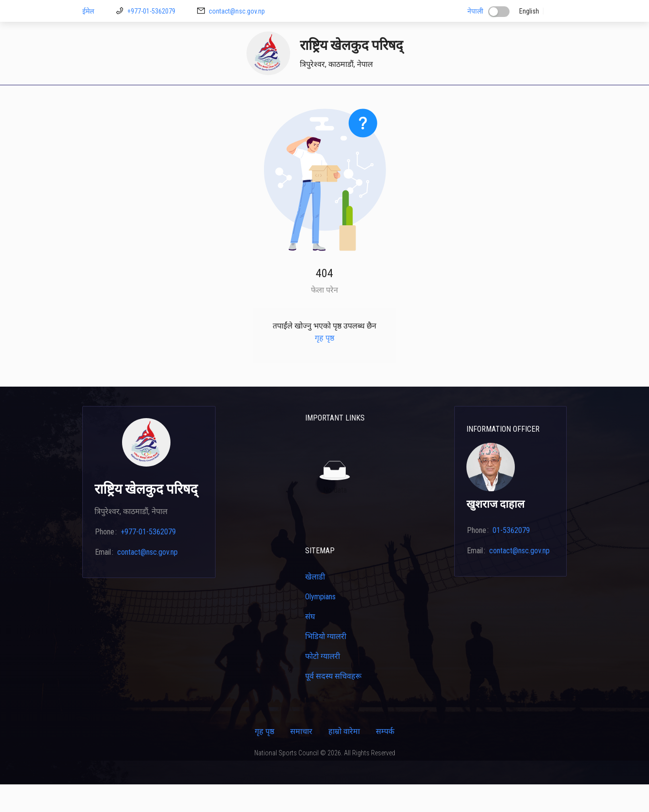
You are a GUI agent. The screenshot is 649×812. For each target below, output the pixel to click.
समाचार (301, 759)
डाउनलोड (221, 98)
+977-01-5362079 (151, 11)
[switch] (499, 12)
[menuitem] (98, 99)
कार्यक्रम (496, 98)
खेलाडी (292, 98)
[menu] (324, 99)
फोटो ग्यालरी (323, 684)
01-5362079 (511, 558)
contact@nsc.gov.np (237, 11)
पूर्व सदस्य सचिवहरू (333, 704)
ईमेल (88, 11)
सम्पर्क (529, 98)
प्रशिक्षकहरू (330, 98)
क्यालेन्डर (424, 98)
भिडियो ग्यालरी (326, 664)
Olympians (320, 624)
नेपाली (475, 11)
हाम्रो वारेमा (344, 759)
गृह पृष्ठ (98, 98)
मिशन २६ (258, 98)
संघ (310, 644)
